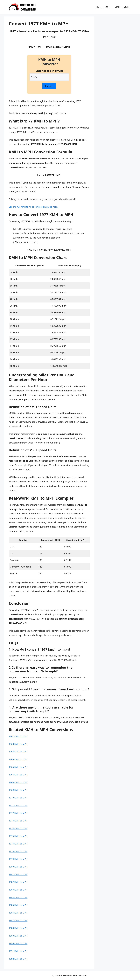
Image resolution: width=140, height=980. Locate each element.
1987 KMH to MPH (18, 920)
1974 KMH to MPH (18, 828)
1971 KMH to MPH (18, 805)
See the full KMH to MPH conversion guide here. (33, 207)
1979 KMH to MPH (18, 859)
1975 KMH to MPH (18, 836)
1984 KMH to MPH (18, 897)
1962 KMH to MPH (18, 736)
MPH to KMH (122, 7)
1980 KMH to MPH (18, 867)
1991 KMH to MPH (18, 951)
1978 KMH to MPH (18, 851)
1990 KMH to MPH (18, 943)
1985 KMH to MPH (18, 905)
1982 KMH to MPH (18, 882)
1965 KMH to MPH (18, 759)
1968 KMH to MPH (18, 782)
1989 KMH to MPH (18, 936)
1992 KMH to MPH (18, 959)
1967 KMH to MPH (18, 775)
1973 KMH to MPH (18, 821)
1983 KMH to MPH (18, 890)
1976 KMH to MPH (18, 844)
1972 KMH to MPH (18, 813)
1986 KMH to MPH (18, 913)
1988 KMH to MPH (18, 928)
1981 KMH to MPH (18, 874)
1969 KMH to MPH (18, 790)
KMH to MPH (103, 7)
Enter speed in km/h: (49, 71)
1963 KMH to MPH (18, 744)
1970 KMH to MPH (18, 798)
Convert (49, 86)
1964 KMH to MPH (18, 752)
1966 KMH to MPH (18, 767)
